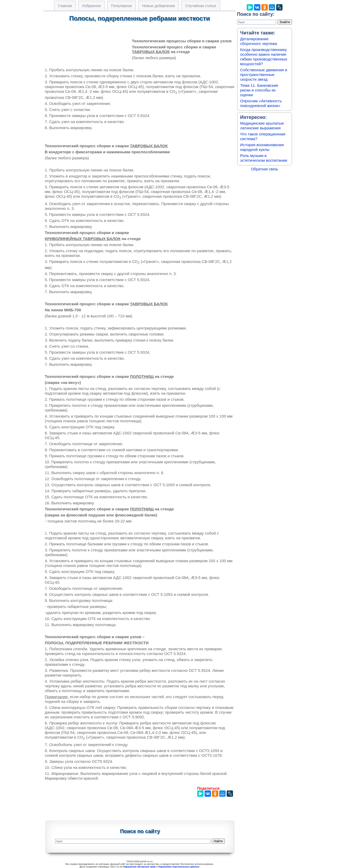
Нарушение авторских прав (139, 867)
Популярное (122, 6)
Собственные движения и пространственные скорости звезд (264, 75)
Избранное (91, 6)
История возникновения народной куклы (262, 147)
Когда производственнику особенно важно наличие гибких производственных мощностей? (264, 57)
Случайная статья (201, 6)
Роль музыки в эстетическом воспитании (264, 158)
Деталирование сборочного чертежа (259, 41)
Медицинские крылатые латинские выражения (262, 126)
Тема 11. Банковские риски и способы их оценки (259, 90)
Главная (65, 6)
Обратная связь (264, 169)
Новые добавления (159, 6)
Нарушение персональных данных (179, 867)
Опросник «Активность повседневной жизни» (261, 103)
